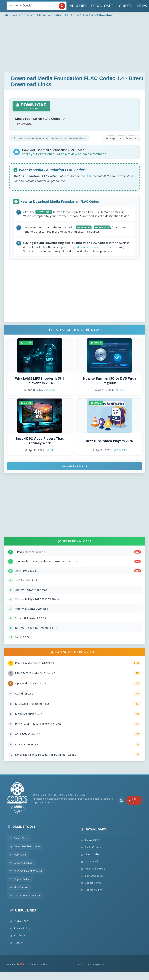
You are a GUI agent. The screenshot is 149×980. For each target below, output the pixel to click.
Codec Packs (90, 861)
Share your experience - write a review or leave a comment (64, 154)
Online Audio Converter (25, 895)
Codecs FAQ (19, 921)
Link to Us (133, 800)
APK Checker (19, 887)
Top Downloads (92, 876)
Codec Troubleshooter (25, 846)
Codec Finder (19, 838)
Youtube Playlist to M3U (26, 871)
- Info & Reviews (49, 138)
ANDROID (78, 6)
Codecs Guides (92, 890)
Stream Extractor (21, 863)
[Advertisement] (74, 45)
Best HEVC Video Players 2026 (109, 441)
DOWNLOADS (102, 6)
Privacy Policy (20, 928)
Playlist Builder (20, 879)
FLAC (89, 176)
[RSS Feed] (121, 800)
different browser (89, 247)
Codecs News (91, 883)
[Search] (37, 6)
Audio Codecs (91, 847)
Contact (17, 942)
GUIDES (125, 6)
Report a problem (121, 138)
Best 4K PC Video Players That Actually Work (40, 441)
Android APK (90, 840)
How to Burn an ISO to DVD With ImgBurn (109, 381)
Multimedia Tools (93, 869)
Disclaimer (18, 935)
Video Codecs (91, 854)
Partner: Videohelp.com (91, 964)
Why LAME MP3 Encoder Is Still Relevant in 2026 (40, 381)
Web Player (18, 855)
